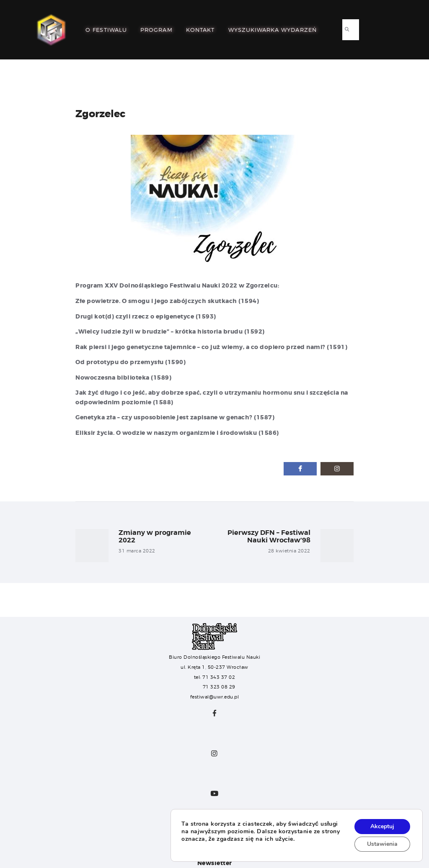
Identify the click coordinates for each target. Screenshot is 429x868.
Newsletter (215, 863)
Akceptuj (382, 826)
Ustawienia (382, 844)
